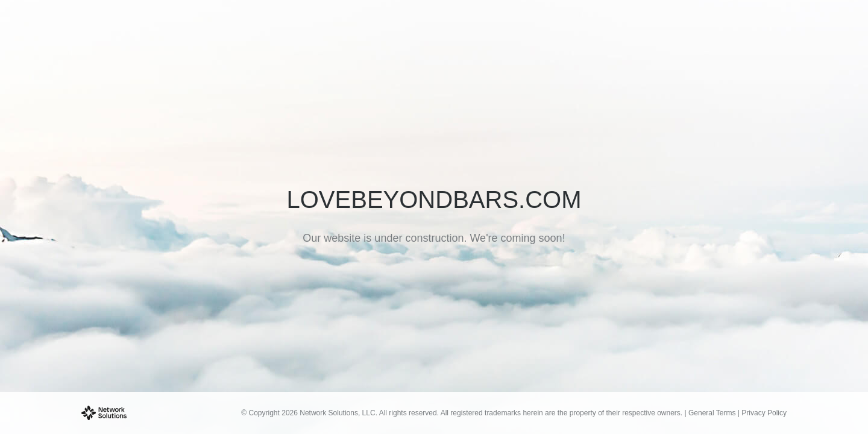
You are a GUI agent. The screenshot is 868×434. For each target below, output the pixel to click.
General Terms (712, 413)
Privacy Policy (764, 413)
